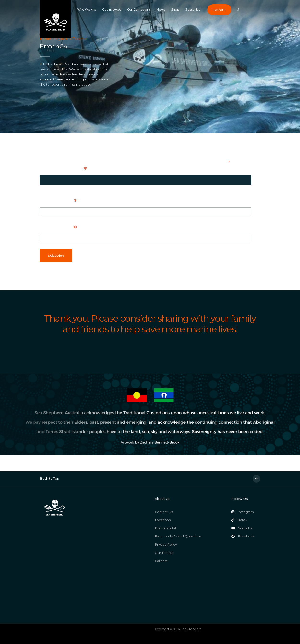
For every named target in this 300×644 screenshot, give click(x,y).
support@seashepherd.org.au (64, 79)
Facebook (243, 536)
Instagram (243, 512)
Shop (175, 9)
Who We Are (87, 9)
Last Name (58, 228)
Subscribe (193, 9)
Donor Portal (165, 528)
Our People (164, 553)
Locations (163, 520)
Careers (161, 561)
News (161, 9)
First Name (59, 202)
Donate (219, 10)
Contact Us (164, 512)
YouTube (242, 528)
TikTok (239, 520)
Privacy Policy (166, 544)
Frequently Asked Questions (178, 536)
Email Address (63, 169)
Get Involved (112, 9)
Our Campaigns (139, 9)
